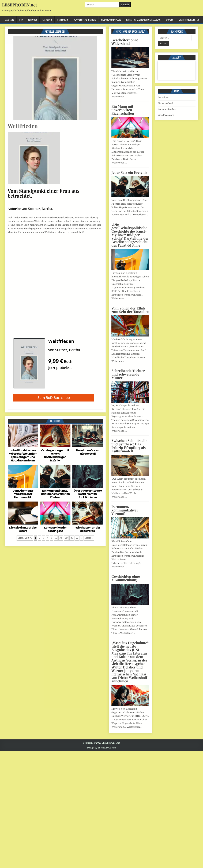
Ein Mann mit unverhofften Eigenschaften (123, 110)
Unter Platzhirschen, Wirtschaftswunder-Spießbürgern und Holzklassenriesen (23, 455)
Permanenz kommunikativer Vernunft (125, 510)
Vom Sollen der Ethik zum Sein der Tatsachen (130, 310)
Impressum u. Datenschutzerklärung (143, 20)
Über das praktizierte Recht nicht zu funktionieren (88, 494)
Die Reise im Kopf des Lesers (23, 529)
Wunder (170, 20)
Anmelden (163, 97)
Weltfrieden (23, 126)
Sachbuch (47, 20)
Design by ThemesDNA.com (101, 748)
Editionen (33, 20)
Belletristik (63, 20)
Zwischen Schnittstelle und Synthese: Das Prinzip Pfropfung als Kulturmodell (129, 446)
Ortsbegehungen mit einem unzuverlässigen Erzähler (55, 455)
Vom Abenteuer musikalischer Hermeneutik (23, 494)
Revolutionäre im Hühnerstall (88, 452)
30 (72, 538)
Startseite (9, 20)
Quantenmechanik (187, 20)
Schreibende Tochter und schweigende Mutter (128, 374)
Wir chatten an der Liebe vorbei (88, 529)
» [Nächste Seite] (81, 538)
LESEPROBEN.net (19, 5)
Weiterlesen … (119, 97)
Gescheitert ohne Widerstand (125, 42)
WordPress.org (166, 115)
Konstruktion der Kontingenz (55, 529)
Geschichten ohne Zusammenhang (126, 578)
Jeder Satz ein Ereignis (129, 172)
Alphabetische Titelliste (85, 20)
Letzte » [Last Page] (89, 538)
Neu (21, 20)
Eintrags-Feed (165, 103)
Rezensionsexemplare (111, 20)
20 (66, 538)
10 (61, 538)
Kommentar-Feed (167, 109)
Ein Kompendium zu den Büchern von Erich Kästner (55, 494)
